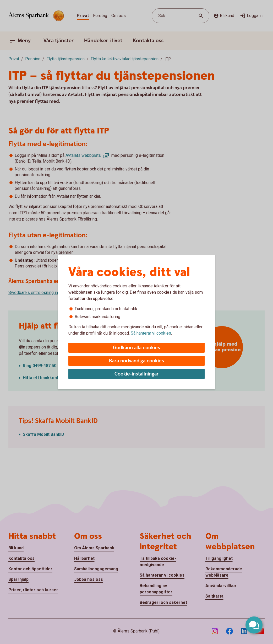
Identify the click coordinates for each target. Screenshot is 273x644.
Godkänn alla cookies (136, 348)
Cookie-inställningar (137, 374)
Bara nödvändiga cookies (136, 361)
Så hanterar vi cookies (151, 333)
